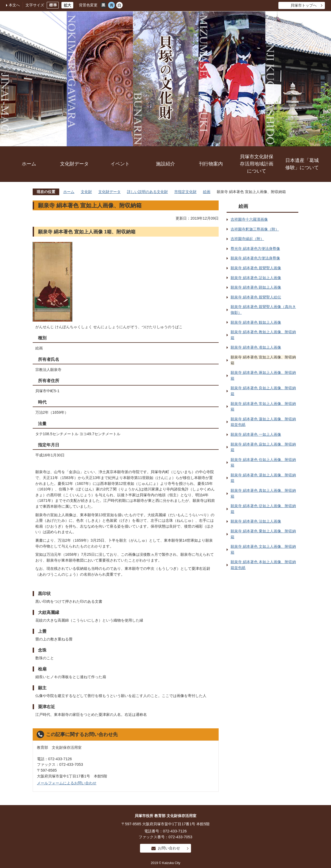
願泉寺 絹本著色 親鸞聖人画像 (256, 268)
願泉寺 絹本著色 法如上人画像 (256, 521)
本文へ (14, 5)
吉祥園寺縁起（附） (247, 239)
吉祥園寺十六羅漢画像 (249, 219)
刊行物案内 (211, 164)
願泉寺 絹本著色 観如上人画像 (256, 322)
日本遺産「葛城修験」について (302, 164)
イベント (120, 164)
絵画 (207, 192)
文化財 (86, 192)
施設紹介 (165, 164)
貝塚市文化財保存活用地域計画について (257, 164)
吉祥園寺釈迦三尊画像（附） (255, 229)
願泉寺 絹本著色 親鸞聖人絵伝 (256, 297)
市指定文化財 (185, 192)
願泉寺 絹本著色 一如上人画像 (256, 434)
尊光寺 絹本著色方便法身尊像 (255, 249)
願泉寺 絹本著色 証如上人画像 (256, 278)
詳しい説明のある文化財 (147, 192)
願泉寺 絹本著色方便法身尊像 (255, 258)
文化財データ (74, 164)
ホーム (29, 164)
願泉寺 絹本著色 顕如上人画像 (256, 287)
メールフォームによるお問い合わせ (67, 783)
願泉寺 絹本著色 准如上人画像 (256, 347)
